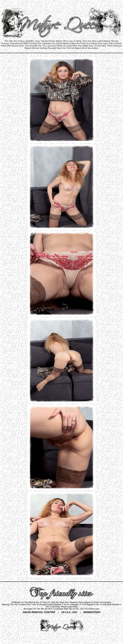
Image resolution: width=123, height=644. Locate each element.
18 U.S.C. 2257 (69, 612)
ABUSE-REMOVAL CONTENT (39, 612)
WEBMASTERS (92, 612)
